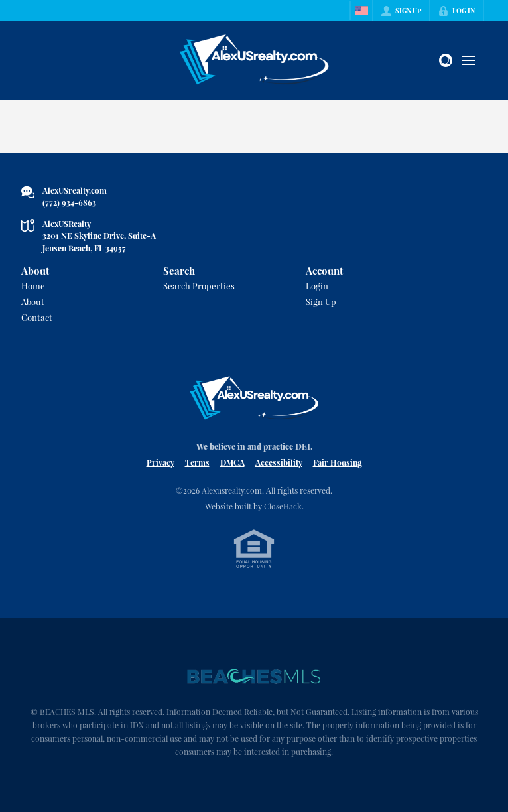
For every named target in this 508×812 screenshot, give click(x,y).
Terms (197, 462)
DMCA (232, 462)
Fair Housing (338, 462)
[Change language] (361, 11)
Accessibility (279, 462)
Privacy (160, 462)
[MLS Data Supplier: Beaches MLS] (254, 677)
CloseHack (283, 506)
